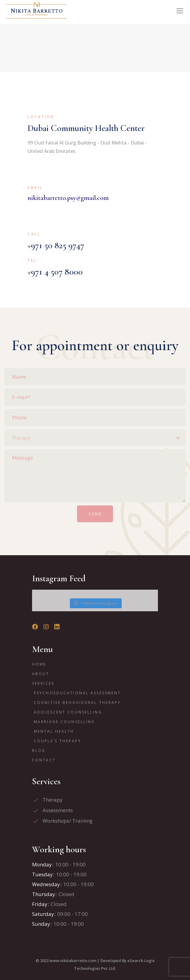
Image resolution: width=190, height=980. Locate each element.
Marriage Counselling (64, 722)
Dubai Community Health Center (86, 128)
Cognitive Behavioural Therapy (77, 703)
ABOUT (41, 674)
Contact (44, 760)
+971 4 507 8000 (55, 272)
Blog (39, 751)
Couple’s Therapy (58, 741)
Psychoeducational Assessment (77, 693)
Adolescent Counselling (68, 712)
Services (43, 683)
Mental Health (54, 731)
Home (39, 664)
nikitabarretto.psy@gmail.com (68, 198)
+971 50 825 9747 (56, 245)
